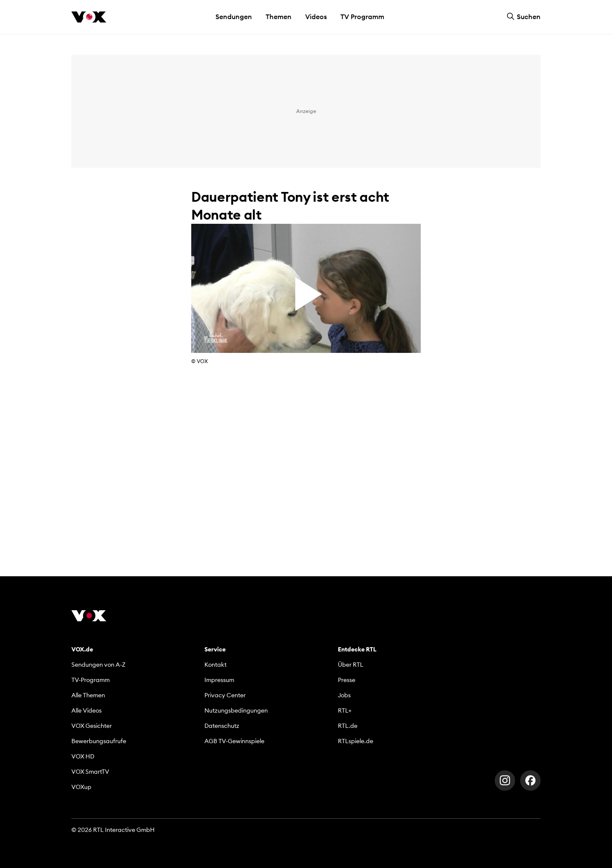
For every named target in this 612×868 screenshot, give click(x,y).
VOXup (81, 787)
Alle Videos (86, 710)
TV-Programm (91, 680)
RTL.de (348, 726)
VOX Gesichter (92, 726)
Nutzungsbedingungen (236, 710)
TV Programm (362, 17)
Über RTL (351, 665)
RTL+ (345, 710)
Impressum (219, 680)
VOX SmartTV (90, 772)
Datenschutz (222, 726)
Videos (316, 17)
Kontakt (215, 665)
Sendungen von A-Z (98, 665)
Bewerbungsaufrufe (99, 741)
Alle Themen (88, 695)
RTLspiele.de (356, 741)
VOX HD (83, 756)
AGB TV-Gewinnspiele (234, 741)
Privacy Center (225, 695)
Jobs (344, 695)
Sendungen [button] (234, 17)
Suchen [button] (524, 17)
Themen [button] (279, 17)
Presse (347, 680)
